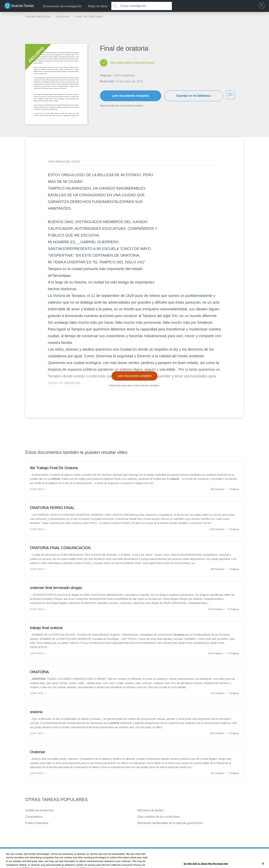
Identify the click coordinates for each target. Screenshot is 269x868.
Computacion (34, 817)
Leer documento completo (131, 96)
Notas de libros (98, 6)
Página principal (39, 17)
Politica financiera (37, 823)
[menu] (262, 6)
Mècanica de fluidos (151, 810)
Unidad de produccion (40, 810)
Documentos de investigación (62, 6)
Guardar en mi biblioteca (194, 96)
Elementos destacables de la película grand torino (170, 823)
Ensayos (64, 17)
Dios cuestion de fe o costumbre (159, 817)
